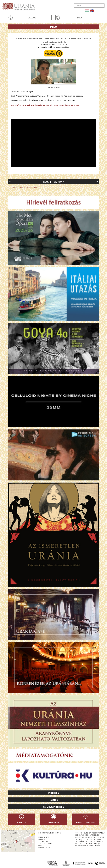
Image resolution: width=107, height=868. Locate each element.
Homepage (53, 822)
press (40, 845)
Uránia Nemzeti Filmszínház (25, 187)
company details (45, 843)
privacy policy (44, 848)
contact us (43, 841)
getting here (43, 837)
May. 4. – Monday (54, 182)
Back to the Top (86, 822)
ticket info (42, 839)
